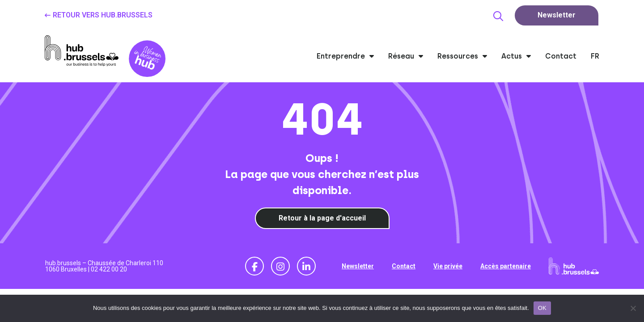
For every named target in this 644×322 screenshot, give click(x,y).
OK (542, 308)
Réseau (406, 56)
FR (595, 56)
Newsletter (358, 266)
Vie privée (448, 266)
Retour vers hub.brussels (103, 15)
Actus (516, 56)
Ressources (462, 56)
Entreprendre (345, 56)
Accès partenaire (506, 266)
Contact (561, 56)
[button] (498, 16)
